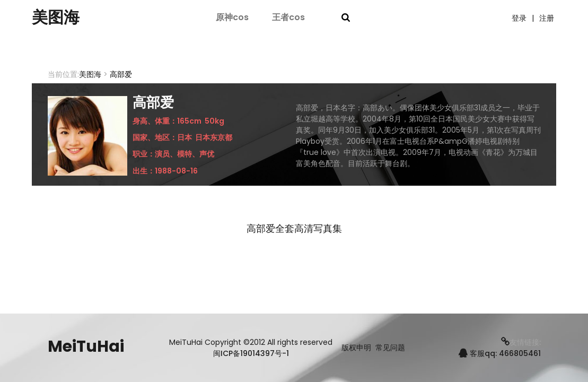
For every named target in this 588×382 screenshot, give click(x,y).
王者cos (288, 17)
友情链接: (521, 342)
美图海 (56, 18)
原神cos (232, 17)
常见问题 (390, 348)
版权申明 (356, 348)
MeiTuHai (86, 346)
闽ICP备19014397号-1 (251, 353)
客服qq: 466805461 (500, 353)
